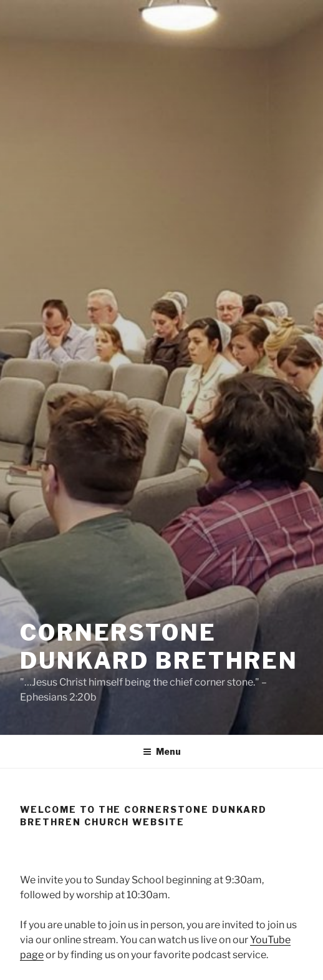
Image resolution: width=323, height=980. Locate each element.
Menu (162, 751)
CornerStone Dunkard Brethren (159, 647)
